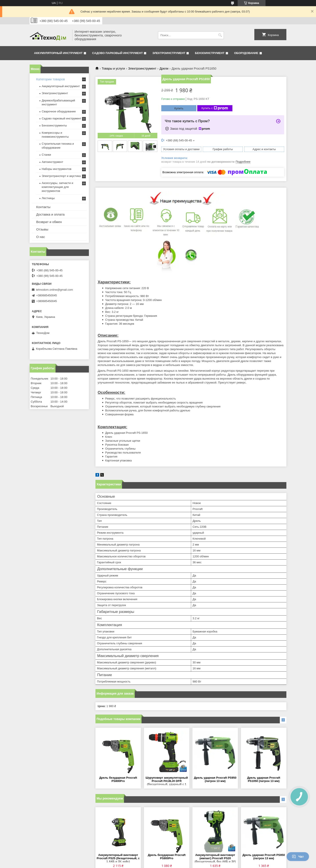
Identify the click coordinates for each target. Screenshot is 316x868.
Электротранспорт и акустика (61, 176)
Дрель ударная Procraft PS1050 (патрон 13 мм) (264, 779)
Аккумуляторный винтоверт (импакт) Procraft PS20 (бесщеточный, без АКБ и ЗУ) (215, 858)
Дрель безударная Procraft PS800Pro (118, 779)
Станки (46, 155)
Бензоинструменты (54, 125)
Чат (298, 857)
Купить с (215, 108)
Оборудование (246, 53)
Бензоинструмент (210, 53)
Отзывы (42, 229)
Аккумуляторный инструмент (58, 53)
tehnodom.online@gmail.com (55, 290)
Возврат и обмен (49, 222)
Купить (179, 108)
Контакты (43, 207)
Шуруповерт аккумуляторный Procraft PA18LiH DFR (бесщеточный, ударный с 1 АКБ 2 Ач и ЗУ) (167, 781)
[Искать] (220, 35)
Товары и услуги (113, 68)
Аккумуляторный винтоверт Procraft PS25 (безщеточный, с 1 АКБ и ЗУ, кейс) (118, 858)
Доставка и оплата (50, 214)
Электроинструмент (169, 53)
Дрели (164, 68)
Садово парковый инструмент (118, 53)
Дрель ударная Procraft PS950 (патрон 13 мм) (215, 779)
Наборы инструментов (57, 169)
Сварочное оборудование (59, 111)
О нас (41, 237)
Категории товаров (50, 79)
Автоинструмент (52, 162)
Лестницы (48, 198)
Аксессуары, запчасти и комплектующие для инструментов (57, 187)
